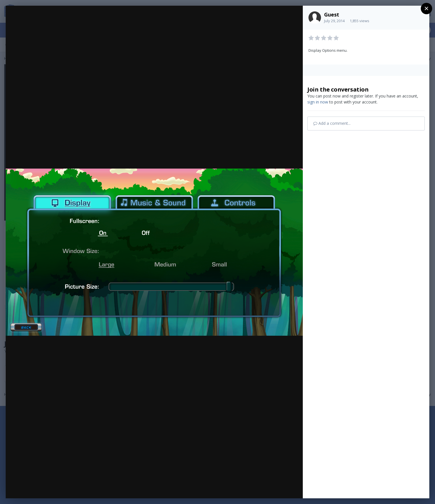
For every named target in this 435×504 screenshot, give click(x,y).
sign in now (318, 102)
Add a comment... (332, 123)
